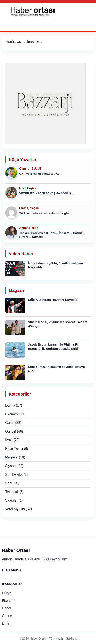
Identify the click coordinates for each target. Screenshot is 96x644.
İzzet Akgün (27, 188)
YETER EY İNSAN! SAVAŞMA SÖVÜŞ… (47, 193)
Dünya (10, 405)
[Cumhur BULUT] (12, 174)
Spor (9, 483)
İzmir (9, 440)
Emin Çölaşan (29, 208)
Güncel (11, 431)
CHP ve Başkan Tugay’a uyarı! (40, 174)
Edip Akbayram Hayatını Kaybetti (53, 300)
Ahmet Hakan (29, 228)
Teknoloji (12, 492)
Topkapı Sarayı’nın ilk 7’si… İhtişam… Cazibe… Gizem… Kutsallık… (52, 235)
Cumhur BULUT (30, 168)
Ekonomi (12, 414)
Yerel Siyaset (15, 509)
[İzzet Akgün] (12, 193)
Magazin (12, 457)
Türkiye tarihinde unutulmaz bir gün (44, 213)
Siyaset (11, 466)
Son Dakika (14, 475)
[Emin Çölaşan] (12, 213)
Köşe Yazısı (14, 449)
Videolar (11, 500)
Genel (10, 423)
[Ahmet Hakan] (12, 233)
